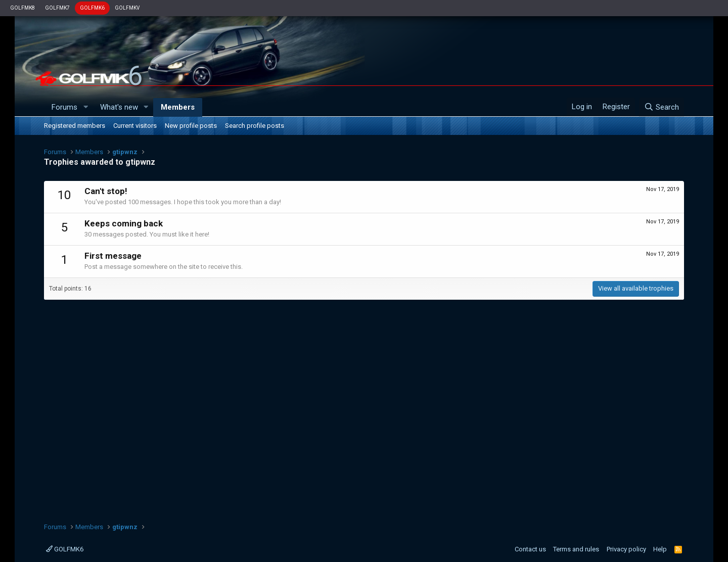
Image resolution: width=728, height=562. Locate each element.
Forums (64, 107)
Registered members (75, 126)
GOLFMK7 (57, 8)
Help (660, 549)
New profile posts (191, 126)
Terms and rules (576, 549)
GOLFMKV (127, 8)
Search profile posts (255, 126)
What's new (119, 107)
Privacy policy (626, 549)
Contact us (530, 549)
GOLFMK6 (92, 8)
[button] (85, 107)
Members (178, 107)
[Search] (662, 107)
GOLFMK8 (22, 8)
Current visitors (135, 126)
